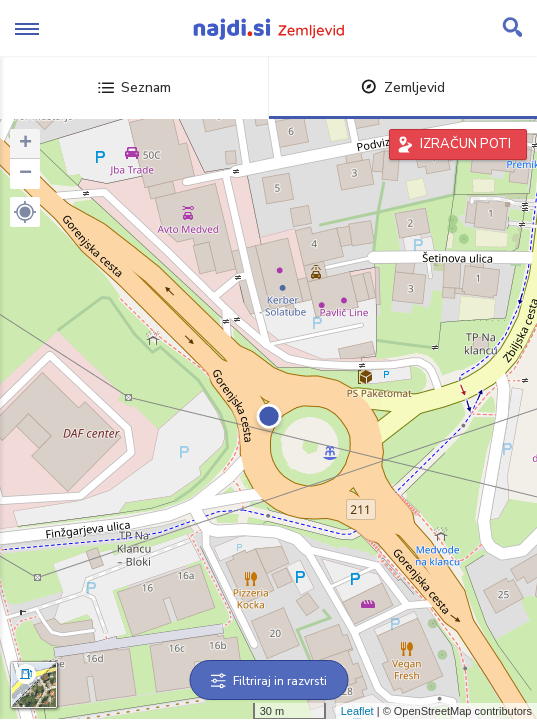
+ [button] (25, 144)
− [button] (25, 174)
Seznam (134, 87)
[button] (25, 212)
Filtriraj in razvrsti (268, 681)
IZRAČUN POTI (465, 144)
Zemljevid (403, 87)
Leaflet (357, 711)
